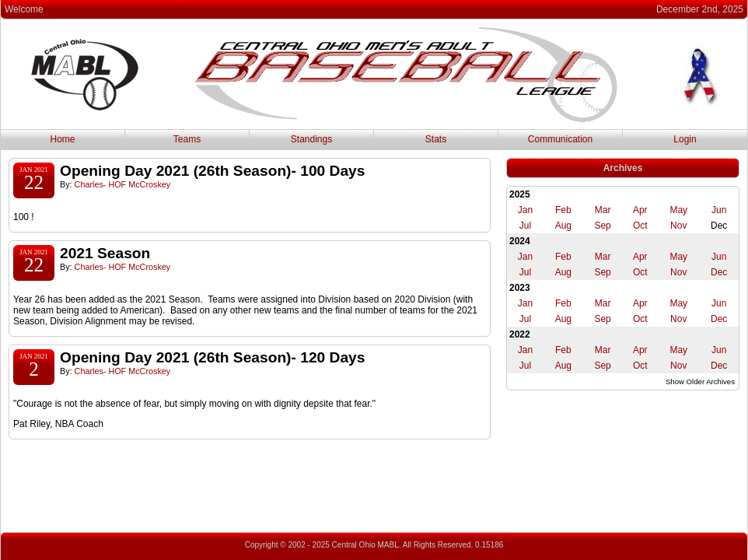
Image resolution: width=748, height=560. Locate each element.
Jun (719, 210)
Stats (436, 139)
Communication (560, 139)
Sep (602, 226)
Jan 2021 (34, 170)
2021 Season (105, 253)
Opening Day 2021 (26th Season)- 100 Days (212, 171)
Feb (563, 210)
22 (34, 182)
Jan (525, 210)
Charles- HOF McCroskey (123, 184)
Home (62, 139)
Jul (525, 226)
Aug (563, 226)
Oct (640, 226)
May (678, 210)
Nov (678, 226)
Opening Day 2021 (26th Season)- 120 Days (212, 357)
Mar (603, 210)
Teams (187, 139)
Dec (719, 272)
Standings (311, 139)
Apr (640, 210)
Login (685, 139)
